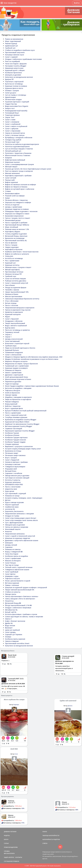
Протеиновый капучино (15, 52)
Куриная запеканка (13, 482)
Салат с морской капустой (16, 415)
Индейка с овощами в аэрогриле (18, 397)
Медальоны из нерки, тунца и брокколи (21, 364)
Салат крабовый (12, 572)
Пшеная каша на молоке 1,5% (17, 229)
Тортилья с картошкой (14, 82)
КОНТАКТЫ (19, 857)
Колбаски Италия (12, 435)
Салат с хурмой (11, 57)
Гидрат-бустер (11, 104)
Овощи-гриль (11, 594)
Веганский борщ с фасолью (16, 236)
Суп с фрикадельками (14, 523)
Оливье (8, 637)
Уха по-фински (11, 243)
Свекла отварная (12, 641)
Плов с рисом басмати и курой (18, 581)
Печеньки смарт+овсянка (15, 455)
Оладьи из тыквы (12, 516)
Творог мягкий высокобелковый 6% (20, 590)
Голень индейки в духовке (16, 234)
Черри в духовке (12, 247)
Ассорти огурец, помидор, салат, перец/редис (24, 498)
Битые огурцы (11, 303)
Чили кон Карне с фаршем (16, 64)
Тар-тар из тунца (12, 565)
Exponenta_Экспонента (14, 511)
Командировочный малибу (16, 111)
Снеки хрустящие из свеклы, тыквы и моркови (24, 617)
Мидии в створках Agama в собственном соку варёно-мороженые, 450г (34, 357)
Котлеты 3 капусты (13, 480)
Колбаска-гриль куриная (15, 639)
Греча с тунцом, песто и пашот (18, 218)
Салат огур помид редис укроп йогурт (21, 518)
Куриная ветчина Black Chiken (17, 422)
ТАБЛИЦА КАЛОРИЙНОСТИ (51, 835)
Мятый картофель (12, 270)
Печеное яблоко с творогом (16, 200)
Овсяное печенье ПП (13, 274)
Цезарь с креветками (14, 207)
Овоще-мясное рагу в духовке (17, 476)
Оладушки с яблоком (14, 321)
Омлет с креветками (13, 373)
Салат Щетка (10, 574)
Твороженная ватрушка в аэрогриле (20, 308)
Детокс (8, 500)
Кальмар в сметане (13, 464)
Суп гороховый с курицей (16, 493)
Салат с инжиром (12, 122)
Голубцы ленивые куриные (16, 417)
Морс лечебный (12, 227)
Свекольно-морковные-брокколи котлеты (22, 299)
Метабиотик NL (11, 610)
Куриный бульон (12, 350)
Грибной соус (11, 276)
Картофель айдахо (13, 232)
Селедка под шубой (13, 140)
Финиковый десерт (13, 220)
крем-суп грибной (12, 630)
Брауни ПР (9, 79)
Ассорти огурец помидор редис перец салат (23, 449)
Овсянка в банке (12, 294)
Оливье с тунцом (12, 90)
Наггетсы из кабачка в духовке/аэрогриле (22, 144)
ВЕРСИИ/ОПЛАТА (9, 853)
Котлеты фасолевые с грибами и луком (21, 614)
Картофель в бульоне (14, 249)
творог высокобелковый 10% (17, 292)
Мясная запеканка (12, 173)
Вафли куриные (11, 182)
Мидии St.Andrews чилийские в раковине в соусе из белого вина (32, 359)
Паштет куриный (12, 505)
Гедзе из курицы (12, 384)
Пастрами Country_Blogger (16, 66)
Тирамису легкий (12, 332)
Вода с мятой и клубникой (16, 326)
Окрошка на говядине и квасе (17, 214)
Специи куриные (12, 444)
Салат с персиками (13, 131)
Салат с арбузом (12, 129)
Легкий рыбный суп (13, 151)
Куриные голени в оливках (16, 86)
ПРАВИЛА (16, 861)
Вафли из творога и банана (16, 187)
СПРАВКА (7, 851)
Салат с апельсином (13, 355)
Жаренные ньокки (12, 162)
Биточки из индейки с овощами (18, 388)
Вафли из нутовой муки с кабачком (20, 189)
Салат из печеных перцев (15, 279)
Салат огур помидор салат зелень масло (21, 520)
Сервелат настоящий (14, 429)
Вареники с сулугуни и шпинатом (19, 446)
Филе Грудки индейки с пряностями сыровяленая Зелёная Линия (32, 386)
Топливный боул (12, 113)
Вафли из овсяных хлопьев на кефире (20, 185)
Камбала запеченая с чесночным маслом (22, 252)
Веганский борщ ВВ (13, 603)
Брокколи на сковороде (15, 238)
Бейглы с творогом (13, 406)
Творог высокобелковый (15, 323)
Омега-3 (8, 619)
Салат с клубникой (13, 124)
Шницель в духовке (13, 75)
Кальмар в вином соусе (15, 55)
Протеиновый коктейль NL (16, 240)
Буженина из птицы (13, 451)
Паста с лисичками (13, 487)
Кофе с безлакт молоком (15, 621)
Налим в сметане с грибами (16, 462)
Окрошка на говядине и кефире (18, 202)
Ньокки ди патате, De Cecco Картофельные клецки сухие (28, 169)
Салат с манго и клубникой (16, 126)
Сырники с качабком (14, 473)
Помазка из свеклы (13, 549)
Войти (77, 3)
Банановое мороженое (14, 216)
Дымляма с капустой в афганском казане (22, 540)
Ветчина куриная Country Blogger (19, 426)
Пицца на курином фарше (16, 287)
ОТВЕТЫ (45, 843)
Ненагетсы (9, 601)
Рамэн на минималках (14, 39)
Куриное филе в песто (14, 88)
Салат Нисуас (10, 563)
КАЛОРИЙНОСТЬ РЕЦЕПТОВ (51, 839)
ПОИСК (45, 832)
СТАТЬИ (6, 843)
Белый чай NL (11, 612)
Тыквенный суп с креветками (17, 366)
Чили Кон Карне (12, 554)
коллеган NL (10, 509)
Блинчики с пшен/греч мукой (17, 343)
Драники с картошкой (14, 375)
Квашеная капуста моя (14, 68)
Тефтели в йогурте (13, 390)
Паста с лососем (12, 305)
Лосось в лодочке (12, 205)
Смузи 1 (8, 337)
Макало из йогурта (13, 561)
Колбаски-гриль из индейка (17, 556)
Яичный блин (11, 471)
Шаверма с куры (12, 576)
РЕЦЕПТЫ (7, 835)
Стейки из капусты (13, 592)
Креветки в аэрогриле (14, 312)
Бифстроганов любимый (15, 160)
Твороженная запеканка (15, 534)
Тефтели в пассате (12, 578)
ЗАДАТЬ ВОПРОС (9, 857)
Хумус (7, 198)
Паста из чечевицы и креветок (17, 330)
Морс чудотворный (13, 41)
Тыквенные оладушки (14, 352)
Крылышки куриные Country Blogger (20, 431)
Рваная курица (11, 43)
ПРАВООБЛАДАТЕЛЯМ (11, 847)
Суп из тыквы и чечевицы (16, 95)
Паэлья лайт (10, 180)
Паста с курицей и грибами (16, 223)
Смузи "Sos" (10, 117)
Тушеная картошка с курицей (17, 102)
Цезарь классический (14, 339)
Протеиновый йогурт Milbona (17, 225)
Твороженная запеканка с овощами (19, 514)
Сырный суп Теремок (14, 634)
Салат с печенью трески (15, 135)
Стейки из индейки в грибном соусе (20, 50)
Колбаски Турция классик (16, 440)
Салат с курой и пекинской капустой (20, 536)
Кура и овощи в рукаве (14, 502)
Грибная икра (11, 346)
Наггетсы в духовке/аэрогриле (17, 146)
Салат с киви (10, 120)
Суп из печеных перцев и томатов (19, 149)
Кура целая (10, 491)
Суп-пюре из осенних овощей (17, 478)
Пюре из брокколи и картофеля (18, 399)
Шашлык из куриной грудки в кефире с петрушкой (26, 587)
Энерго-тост (10, 108)
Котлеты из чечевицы (14, 258)
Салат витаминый (12, 341)
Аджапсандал (10, 97)
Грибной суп (10, 48)
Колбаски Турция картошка (16, 437)
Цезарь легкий (11, 545)
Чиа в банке (10, 285)
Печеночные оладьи (13, 99)
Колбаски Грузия (12, 433)
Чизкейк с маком (12, 290)
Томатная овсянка (12, 115)
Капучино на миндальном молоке (19, 77)
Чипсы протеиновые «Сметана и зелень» (22, 596)
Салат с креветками (13, 558)
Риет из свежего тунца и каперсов (19, 171)
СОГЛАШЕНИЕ (8, 861)
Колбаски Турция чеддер (15, 442)
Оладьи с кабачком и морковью (18, 608)
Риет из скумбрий (12, 61)
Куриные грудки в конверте (16, 368)
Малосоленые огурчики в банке (18, 379)
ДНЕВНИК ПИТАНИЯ (10, 832)
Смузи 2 (8, 334)
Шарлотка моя (11, 489)
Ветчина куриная (12, 583)
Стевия (8, 191)
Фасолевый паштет (13, 529)
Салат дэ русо (11, 93)
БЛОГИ (6, 839)
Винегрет (9, 628)
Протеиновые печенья (14, 272)
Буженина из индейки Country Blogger (21, 420)
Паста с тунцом (11, 245)
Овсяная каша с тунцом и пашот (18, 267)
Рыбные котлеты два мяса (16, 281)
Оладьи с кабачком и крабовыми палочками (23, 59)
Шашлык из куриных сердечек (18, 538)
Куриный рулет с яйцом (15, 70)
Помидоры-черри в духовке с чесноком (21, 211)
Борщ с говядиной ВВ (14, 552)
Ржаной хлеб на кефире (15, 196)
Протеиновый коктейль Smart (17, 643)
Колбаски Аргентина (13, 73)
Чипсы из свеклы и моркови (17, 527)
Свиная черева (11, 395)
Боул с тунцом (11, 458)
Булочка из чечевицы (14, 84)
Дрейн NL (9, 623)
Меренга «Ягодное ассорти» (16, 361)
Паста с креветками (13, 413)
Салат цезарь (10, 632)
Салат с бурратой (12, 460)
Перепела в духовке (13, 382)
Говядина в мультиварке (15, 467)
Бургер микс (10, 328)
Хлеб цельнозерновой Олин (17, 377)
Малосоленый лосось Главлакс (18, 155)
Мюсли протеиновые (14, 296)
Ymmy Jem (9, 256)
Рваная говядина (12, 402)
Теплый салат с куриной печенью (19, 567)
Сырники (9, 547)
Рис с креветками (12, 261)
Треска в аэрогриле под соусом (18, 310)
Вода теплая (10, 626)
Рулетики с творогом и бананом (18, 153)
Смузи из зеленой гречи (15, 133)
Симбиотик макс (12, 507)
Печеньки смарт (12, 453)
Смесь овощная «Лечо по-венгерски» (20, 599)
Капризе (8, 158)
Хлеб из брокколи (12, 393)
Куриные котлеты (12, 265)
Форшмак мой (11, 469)
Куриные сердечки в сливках (17, 209)
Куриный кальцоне (13, 314)
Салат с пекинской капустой (17, 283)
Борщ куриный (11, 404)
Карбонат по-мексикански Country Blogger (22, 424)
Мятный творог (11, 167)
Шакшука (9, 543)
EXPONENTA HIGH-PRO (14, 484)
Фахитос (9, 531)
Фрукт (8, 317)
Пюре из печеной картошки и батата (20, 348)
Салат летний (11, 178)
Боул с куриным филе (14, 408)
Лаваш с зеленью (12, 585)
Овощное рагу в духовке (15, 525)
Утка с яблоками (12, 301)
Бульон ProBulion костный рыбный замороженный (26, 411)
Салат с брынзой (12, 319)
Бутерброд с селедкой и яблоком (19, 138)
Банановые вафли (12, 193)
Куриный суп (10, 263)
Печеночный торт (12, 142)
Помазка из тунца (12, 496)
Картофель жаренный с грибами (18, 176)
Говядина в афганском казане (17, 570)
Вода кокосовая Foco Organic (17, 106)
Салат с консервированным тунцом (19, 164)
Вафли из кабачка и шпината (17, 254)
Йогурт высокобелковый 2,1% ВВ (18, 605)
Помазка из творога (13, 370)
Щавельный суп (11, 46)
